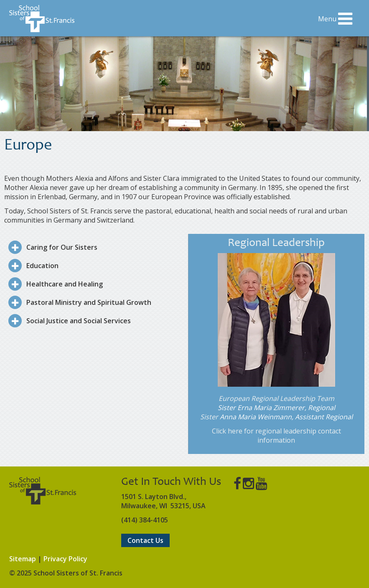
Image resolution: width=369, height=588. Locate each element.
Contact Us (145, 540)
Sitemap (23, 559)
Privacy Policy (65, 559)
